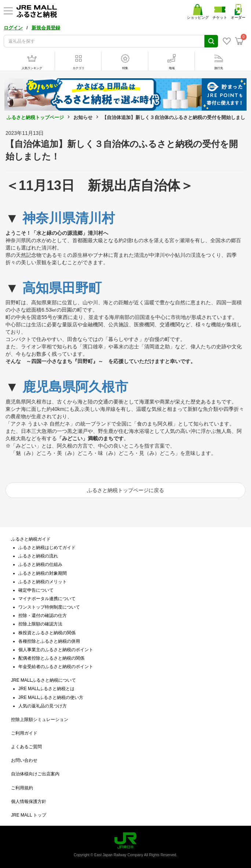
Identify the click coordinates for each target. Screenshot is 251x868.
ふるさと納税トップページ (35, 117)
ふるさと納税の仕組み (40, 564)
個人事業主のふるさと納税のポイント (56, 650)
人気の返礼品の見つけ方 (43, 706)
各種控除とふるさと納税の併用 (49, 641)
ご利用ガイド (24, 733)
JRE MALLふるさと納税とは (46, 689)
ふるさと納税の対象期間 (43, 573)
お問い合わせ (24, 760)
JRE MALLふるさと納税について (43, 680)
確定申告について (36, 590)
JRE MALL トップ (29, 815)
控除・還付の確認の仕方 (43, 616)
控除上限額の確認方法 (40, 624)
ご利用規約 (22, 788)
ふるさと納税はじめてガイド (47, 548)
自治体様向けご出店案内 (35, 774)
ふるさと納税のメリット (43, 582)
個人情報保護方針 (29, 801)
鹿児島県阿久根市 (75, 387)
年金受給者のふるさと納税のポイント (56, 667)
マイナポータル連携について (47, 599)
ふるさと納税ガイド (31, 539)
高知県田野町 (62, 288)
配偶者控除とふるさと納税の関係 (51, 658)
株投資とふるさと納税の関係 (47, 633)
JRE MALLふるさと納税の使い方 (51, 697)
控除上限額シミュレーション (40, 720)
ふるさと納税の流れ (38, 556)
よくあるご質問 (26, 747)
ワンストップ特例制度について (49, 607)
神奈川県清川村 (69, 218)
